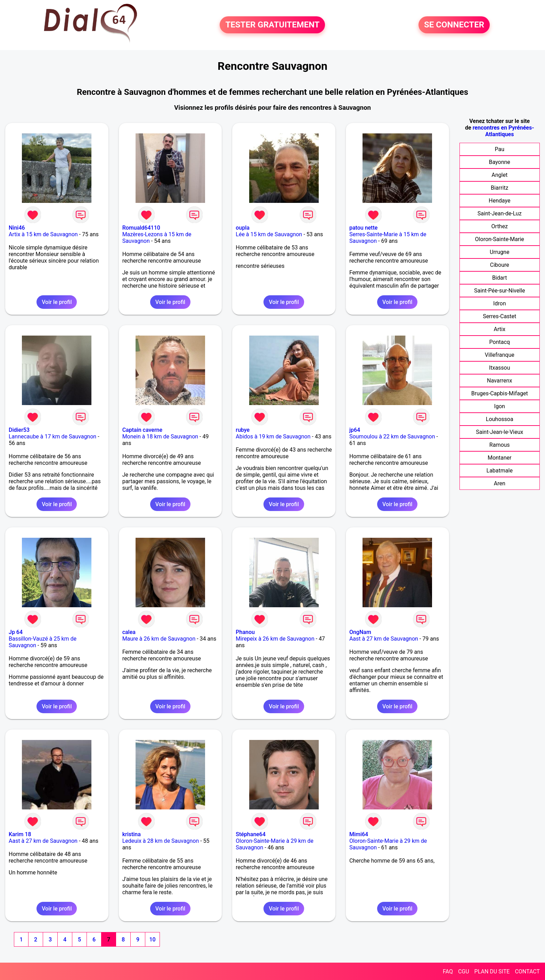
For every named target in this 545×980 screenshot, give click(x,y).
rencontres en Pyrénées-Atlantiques (503, 131)
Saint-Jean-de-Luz (500, 213)
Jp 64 (16, 632)
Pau (499, 149)
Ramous (500, 445)
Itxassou (500, 368)
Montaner (500, 458)
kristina (132, 834)
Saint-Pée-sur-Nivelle (500, 291)
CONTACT (527, 971)
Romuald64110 (141, 228)
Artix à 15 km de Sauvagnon (43, 234)
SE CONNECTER (454, 25)
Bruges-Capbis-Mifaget (500, 393)
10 (152, 940)
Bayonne (500, 162)
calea (129, 632)
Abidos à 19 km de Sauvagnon (273, 437)
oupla (243, 228)
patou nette (363, 228)
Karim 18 (20, 834)
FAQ (448, 971)
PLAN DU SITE (492, 971)
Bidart (500, 278)
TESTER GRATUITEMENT (272, 25)
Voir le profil (57, 302)
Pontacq (500, 342)
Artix (500, 329)
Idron (500, 303)
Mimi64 (359, 834)
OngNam (360, 632)
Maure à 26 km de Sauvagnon (159, 639)
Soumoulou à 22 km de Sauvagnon (392, 437)
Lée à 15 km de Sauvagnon (269, 234)
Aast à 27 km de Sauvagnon (384, 639)
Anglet (499, 175)
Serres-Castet (499, 316)
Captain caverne (142, 430)
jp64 (355, 430)
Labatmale (500, 471)
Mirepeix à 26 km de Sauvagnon (275, 639)
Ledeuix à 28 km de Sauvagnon (161, 841)
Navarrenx (499, 381)
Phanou (245, 632)
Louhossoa (500, 419)
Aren (500, 483)
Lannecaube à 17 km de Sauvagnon (52, 437)
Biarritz (499, 188)
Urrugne (499, 252)
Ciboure (500, 265)
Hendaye (499, 201)
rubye (243, 430)
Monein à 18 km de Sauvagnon (160, 437)
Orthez (500, 226)
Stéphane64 (251, 834)
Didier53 (19, 430)
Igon (500, 406)
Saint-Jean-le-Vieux (499, 432)
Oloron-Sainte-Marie (500, 239)
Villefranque (500, 355)
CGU (464, 971)
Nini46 (17, 228)
